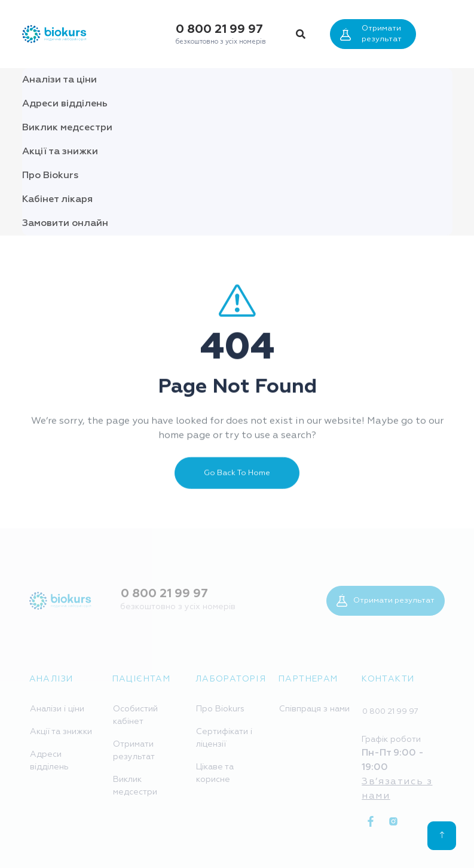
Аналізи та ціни (59, 80)
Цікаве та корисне (215, 773)
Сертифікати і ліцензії (224, 738)
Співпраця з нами (314, 709)
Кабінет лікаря (57, 200)
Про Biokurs (50, 176)
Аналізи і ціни (57, 709)
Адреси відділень (65, 104)
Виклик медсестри (67, 128)
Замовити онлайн (65, 224)
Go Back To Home (237, 483)
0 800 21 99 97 (219, 29)
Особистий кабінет (135, 715)
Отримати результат (371, 34)
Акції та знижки (60, 152)
